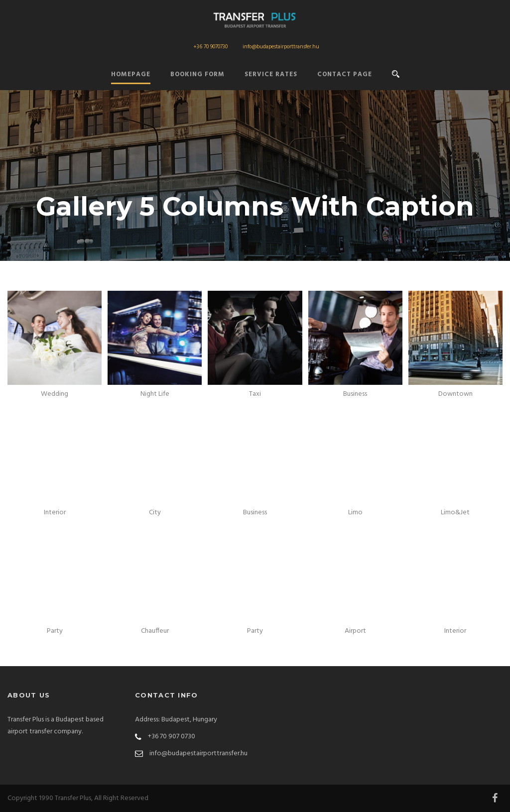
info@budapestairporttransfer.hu (281, 47)
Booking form (197, 74)
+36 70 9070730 (210, 47)
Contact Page (345, 74)
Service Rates (271, 74)
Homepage (131, 74)
